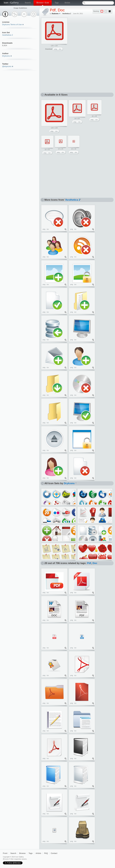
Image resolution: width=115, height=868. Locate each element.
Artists (67, 3)
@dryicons (7, 66)
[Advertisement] (91, 36)
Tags (57, 3)
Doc (61, 10)
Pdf (53, 10)
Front (5, 853)
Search (28, 3)
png (56, 49)
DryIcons (6, 56)
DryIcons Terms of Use (12, 24)
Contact (54, 853)
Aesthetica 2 (7, 35)
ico (60, 49)
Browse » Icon (43, 3)
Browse (22, 853)
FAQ (46, 853)
